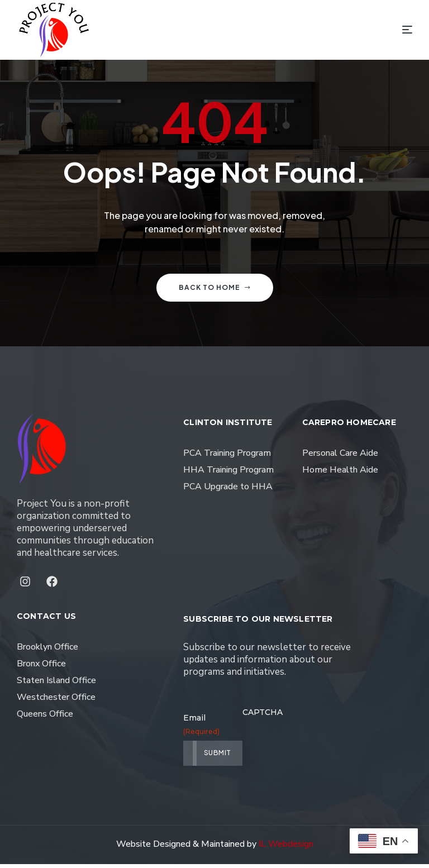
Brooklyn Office (47, 651)
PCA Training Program (227, 457)
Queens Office (45, 718)
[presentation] (327, 748)
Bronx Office (41, 667)
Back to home (215, 291)
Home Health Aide (340, 474)
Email (188, 728)
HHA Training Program (228, 474)
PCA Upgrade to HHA (228, 490)
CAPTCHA (263, 716)
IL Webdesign (286, 848)
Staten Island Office (56, 684)
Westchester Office (56, 701)
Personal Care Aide (340, 457)
